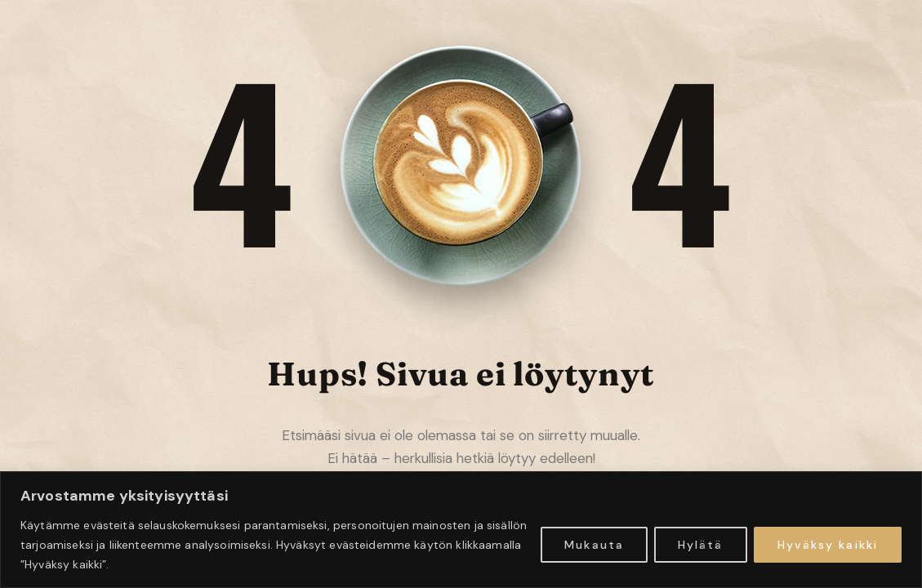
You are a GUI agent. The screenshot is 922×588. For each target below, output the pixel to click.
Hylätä (701, 545)
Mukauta (594, 545)
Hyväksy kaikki (828, 545)
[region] (461, 530)
